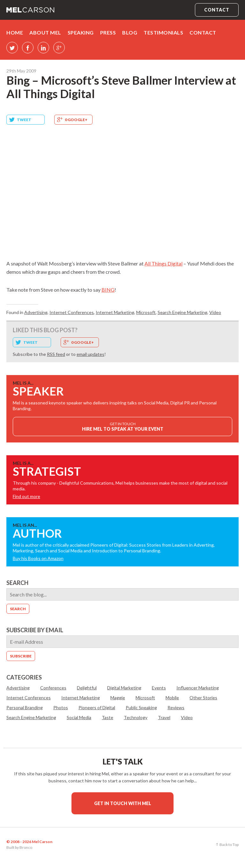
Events (159, 688)
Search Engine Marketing (182, 312)
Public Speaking (141, 707)
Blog (130, 32)
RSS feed (56, 354)
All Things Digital (163, 263)
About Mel (45, 32)
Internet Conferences (72, 312)
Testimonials (163, 32)
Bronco (26, 847)
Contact (217, 10)
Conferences (53, 688)
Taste (108, 717)
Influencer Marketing (198, 688)
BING (108, 290)
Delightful (87, 688)
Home (15, 32)
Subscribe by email (35, 630)
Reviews (176, 707)
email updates (90, 354)
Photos (61, 707)
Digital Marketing (124, 688)
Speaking (81, 32)
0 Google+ (76, 120)
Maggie (118, 698)
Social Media (79, 717)
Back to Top (229, 845)
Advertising (36, 312)
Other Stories (203, 698)
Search (17, 583)
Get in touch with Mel (123, 803)
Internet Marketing (115, 312)
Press (108, 32)
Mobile (172, 698)
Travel (164, 717)
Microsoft (146, 312)
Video (215, 312)
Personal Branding (25, 707)
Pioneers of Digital (97, 707)
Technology (136, 717)
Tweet (24, 120)
